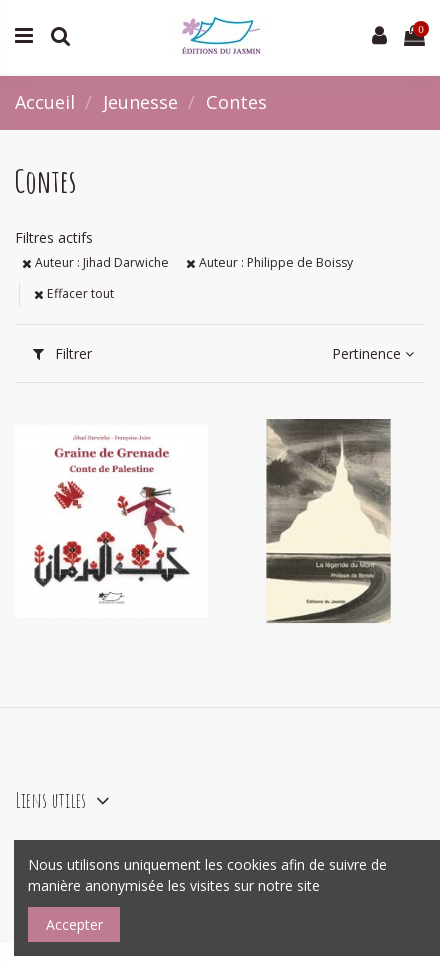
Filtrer (62, 353)
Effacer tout (74, 293)
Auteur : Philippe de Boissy (269, 262)
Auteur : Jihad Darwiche (95, 262)
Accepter (74, 924)
